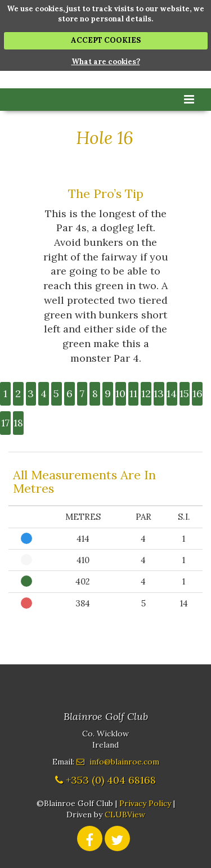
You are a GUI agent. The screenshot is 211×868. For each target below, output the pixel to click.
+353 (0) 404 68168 (111, 780)
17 (5, 423)
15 (184, 393)
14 (172, 393)
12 (146, 393)
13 (159, 393)
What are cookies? (106, 62)
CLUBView (125, 815)
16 (197, 393)
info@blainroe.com (124, 762)
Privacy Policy (145, 803)
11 (133, 393)
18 (18, 423)
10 (120, 393)
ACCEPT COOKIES (106, 40)
